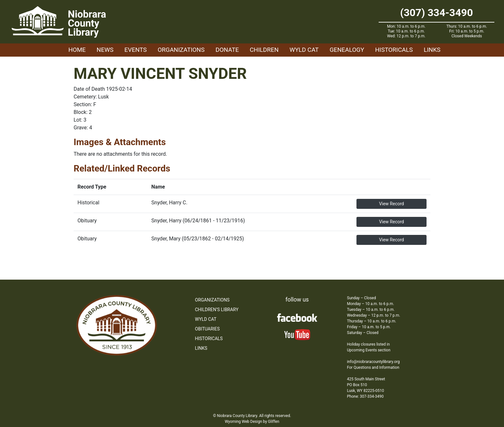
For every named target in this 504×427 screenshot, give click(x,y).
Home (77, 50)
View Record (392, 204)
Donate (227, 50)
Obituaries (207, 329)
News (105, 50)
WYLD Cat (304, 50)
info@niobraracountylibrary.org (373, 362)
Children (264, 50)
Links (432, 50)
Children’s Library (217, 310)
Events (135, 50)
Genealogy (347, 50)
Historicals (394, 50)
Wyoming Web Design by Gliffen (252, 422)
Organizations (181, 50)
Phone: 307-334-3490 (365, 396)
